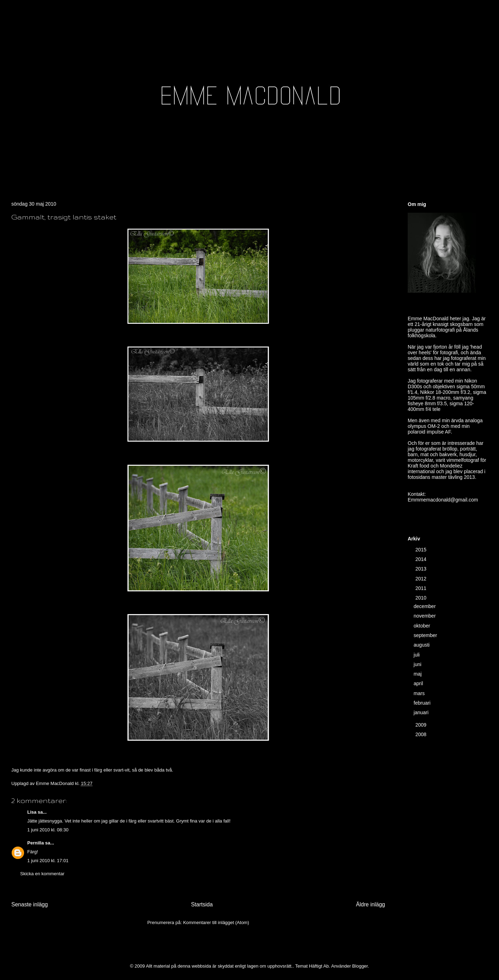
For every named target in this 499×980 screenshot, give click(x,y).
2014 (422, 559)
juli (417, 655)
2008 (422, 734)
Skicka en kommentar (42, 874)
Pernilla (36, 843)
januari (422, 712)
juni (418, 664)
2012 (422, 579)
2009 (422, 725)
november (425, 616)
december (425, 606)
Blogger (360, 966)
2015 (422, 550)
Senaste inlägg (30, 904)
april (419, 683)
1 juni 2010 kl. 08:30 (48, 830)
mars (420, 693)
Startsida (202, 904)
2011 (422, 588)
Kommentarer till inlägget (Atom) (216, 922)
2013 (422, 569)
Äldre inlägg (371, 904)
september (426, 635)
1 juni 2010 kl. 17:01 (48, 861)
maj (418, 674)
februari (423, 703)
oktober (423, 626)
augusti (422, 645)
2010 (422, 598)
